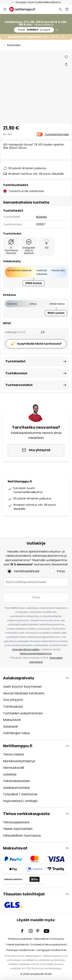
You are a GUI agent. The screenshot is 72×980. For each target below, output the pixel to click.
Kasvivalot (14, 45)
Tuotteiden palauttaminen (23, 713)
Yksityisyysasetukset (20, 939)
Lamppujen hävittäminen (52, 950)
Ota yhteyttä (13, 700)
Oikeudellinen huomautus (22, 836)
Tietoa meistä (13, 754)
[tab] (36, 706)
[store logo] (24, 9)
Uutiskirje (10, 774)
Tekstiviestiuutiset (17, 781)
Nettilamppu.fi (18, 746)
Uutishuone (29, 794)
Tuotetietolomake (57, 134)
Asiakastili (10, 727)
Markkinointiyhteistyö (19, 761)
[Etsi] (60, 9)
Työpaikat (11, 794)
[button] (66, 57)
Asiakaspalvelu (19, 678)
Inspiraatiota (13, 801)
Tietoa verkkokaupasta (26, 814)
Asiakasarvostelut (17, 788)
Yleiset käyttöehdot (18, 829)
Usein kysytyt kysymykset (22, 687)
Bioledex (42, 217)
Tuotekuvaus (16, 373)
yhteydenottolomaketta (26, 649)
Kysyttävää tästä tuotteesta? (39, 344)
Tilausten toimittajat (24, 894)
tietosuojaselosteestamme (36, 653)
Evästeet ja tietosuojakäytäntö (49, 945)
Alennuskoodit (14, 768)
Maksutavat (12, 720)
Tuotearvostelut (19, 385)
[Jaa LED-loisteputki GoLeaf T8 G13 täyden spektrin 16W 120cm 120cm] (66, 64)
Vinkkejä (31, 801)
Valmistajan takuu (17, 733)
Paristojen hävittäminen (21, 950)
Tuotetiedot (15, 361)
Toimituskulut (13, 707)
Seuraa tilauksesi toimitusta (24, 693)
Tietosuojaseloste (16, 822)
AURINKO (34, 30)
